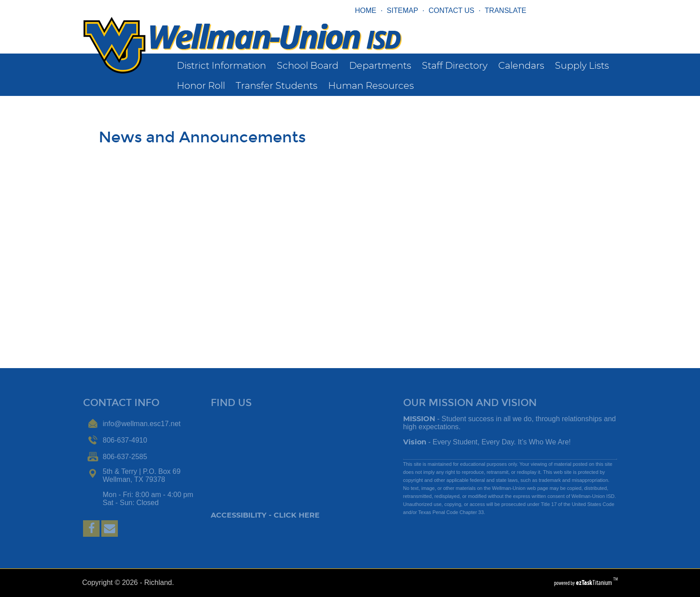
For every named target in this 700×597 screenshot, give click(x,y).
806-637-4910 (125, 440)
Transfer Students (277, 86)
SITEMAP (402, 10)
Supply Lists (582, 66)
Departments (380, 66)
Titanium (595, 582)
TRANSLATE (506, 10)
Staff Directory (455, 66)
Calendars (521, 66)
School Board (308, 66)
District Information (221, 66)
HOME (366, 10)
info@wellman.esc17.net (142, 424)
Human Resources (371, 86)
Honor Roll (201, 86)
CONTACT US (452, 10)
